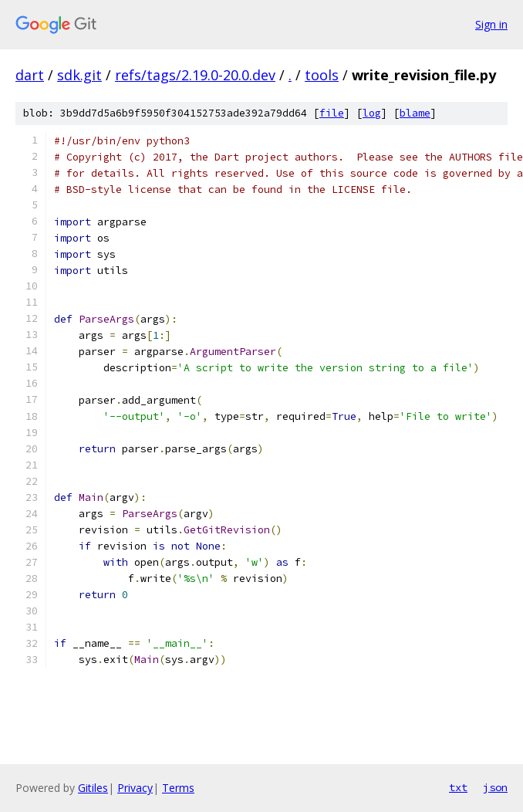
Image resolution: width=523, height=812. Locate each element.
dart (30, 75)
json (495, 787)
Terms (178, 788)
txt (458, 787)
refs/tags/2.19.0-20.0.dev (195, 75)
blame (415, 113)
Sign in (491, 24)
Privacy (135, 788)
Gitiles (93, 788)
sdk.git (79, 75)
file (332, 113)
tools (322, 75)
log (372, 113)
